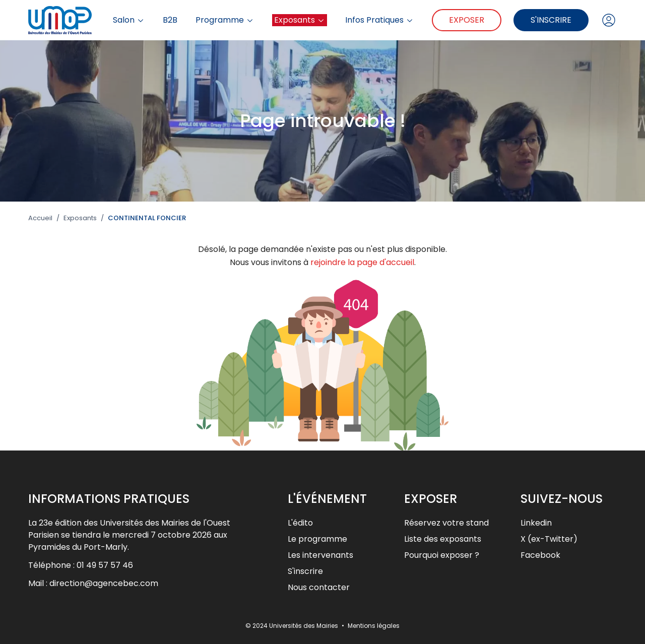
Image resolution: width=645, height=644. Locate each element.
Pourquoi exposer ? (442, 555)
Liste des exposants (443, 539)
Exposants (300, 20)
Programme (225, 20)
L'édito (300, 523)
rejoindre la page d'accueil (362, 262)
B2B (170, 20)
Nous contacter (319, 587)
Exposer (467, 20)
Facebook (540, 555)
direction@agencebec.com (104, 583)
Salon (129, 20)
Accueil (40, 218)
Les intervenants (320, 555)
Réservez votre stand (446, 523)
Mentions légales (374, 626)
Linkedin (536, 523)
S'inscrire (551, 20)
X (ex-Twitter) (549, 539)
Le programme (317, 539)
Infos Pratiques (379, 20)
